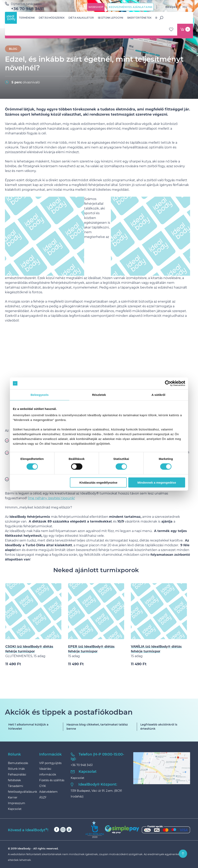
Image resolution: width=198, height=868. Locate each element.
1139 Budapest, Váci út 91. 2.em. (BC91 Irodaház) (96, 794)
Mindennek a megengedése (157, 482)
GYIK (43, 786)
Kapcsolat (15, 809)
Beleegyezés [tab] (40, 395)
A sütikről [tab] (158, 395)
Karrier (13, 797)
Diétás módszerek (52, 18)
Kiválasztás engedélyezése (98, 482)
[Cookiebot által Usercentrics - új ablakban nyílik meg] (168, 383)
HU (188, 7)
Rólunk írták (16, 769)
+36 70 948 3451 (28, 9)
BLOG (13, 49)
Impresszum (17, 803)
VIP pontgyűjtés (50, 763)
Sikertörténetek (139, 18)
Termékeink (27, 18)
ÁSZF (43, 797)
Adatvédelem (48, 792)
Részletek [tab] (99, 395)
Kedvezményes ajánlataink (131, 7)
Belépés (168, 7)
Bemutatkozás (18, 763)
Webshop (96, 7)
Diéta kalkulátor (81, 18)
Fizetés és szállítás (52, 780)
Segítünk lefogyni (110, 18)
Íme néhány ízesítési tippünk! (51, 498)
